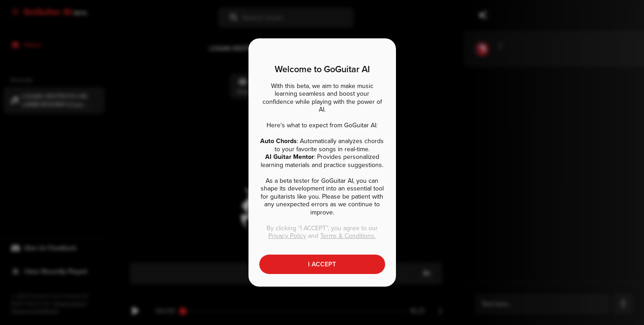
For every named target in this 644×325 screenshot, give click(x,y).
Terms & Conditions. (348, 236)
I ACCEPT (322, 264)
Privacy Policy (287, 236)
